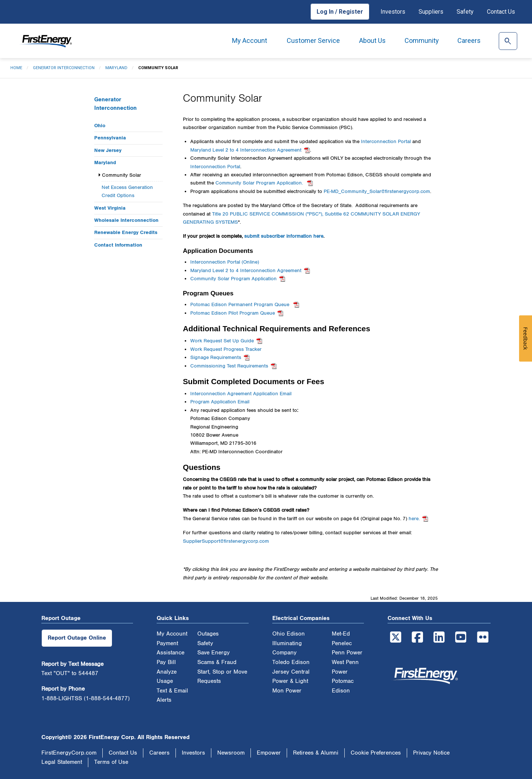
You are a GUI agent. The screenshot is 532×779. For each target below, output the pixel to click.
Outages (208, 634)
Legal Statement (62, 762)
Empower (269, 753)
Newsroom (231, 753)
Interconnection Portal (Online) (225, 262)
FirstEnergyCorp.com (69, 753)
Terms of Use (111, 762)
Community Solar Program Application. (260, 183)
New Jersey (108, 150)
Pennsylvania (110, 138)
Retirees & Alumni (316, 753)
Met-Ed (341, 634)
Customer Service (313, 40)
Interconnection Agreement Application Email (241, 394)
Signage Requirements (216, 358)
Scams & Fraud (217, 662)
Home (16, 68)
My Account (250, 40)
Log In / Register (340, 12)
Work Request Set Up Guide (222, 341)
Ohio (100, 126)
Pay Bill (166, 662)
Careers (469, 40)
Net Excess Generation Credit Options (127, 192)
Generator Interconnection (64, 68)
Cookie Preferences (376, 753)
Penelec (342, 643)
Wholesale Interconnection (126, 220)
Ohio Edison (289, 634)
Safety (465, 12)
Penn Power (347, 653)
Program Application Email (220, 402)
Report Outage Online (77, 638)
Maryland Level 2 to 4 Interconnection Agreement (246, 150)
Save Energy (214, 653)
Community (422, 40)
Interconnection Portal (386, 142)
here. (414, 519)
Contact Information (118, 245)
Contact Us (501, 12)
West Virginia (110, 208)
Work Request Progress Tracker (226, 349)
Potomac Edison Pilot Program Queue (233, 313)
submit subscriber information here (284, 236)
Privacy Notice (431, 753)
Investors (393, 12)
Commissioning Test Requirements (229, 366)
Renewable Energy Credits (126, 232)
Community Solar (122, 175)
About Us (372, 40)
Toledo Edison (291, 662)
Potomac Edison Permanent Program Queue (241, 305)
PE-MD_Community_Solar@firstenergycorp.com (377, 192)
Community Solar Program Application (233, 279)
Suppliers (431, 12)
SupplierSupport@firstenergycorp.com (226, 541)
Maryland (116, 68)
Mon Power (287, 691)
